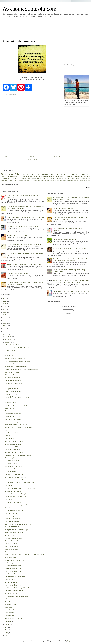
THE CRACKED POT (11, 386)
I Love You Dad (9, 356)
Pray (78, 181)
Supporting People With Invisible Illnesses (18, 455)
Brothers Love (13, 181)
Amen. (7, 430)
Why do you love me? (11, 582)
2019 (5, 318)
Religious (87, 177)
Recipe (81, 181)
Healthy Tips (53, 181)
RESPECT (8, 508)
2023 (5, 307)
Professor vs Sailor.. (11, 364)
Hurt (21, 179)
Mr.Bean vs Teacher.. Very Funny (15, 510)
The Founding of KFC (11, 447)
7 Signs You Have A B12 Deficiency (18, 235)
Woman (41, 177)
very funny (8, 602)
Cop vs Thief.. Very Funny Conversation (17, 397)
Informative (59, 177)
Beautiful (47, 174)
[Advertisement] (28, 28)
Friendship (4, 179)
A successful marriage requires (14, 422)
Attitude (36, 177)
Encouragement (84, 174)
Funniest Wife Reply (11, 544)
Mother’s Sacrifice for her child (14, 474)
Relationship (73, 174)
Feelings (33, 179)
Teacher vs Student (11, 593)
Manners (19, 181)
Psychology (16, 179)
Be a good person (10, 472)
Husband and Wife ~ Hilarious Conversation (18, 427)
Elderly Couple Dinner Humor (14, 591)
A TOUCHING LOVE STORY (14, 491)
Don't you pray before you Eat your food (17, 361)
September (9, 622)
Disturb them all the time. (12, 433)
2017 (5, 323)
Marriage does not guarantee (14, 383)
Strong (46, 177)
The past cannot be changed (14, 480)
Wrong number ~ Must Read (14, 618)
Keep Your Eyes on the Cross (14, 345)
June (7, 630)
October (8, 342)
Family (53, 177)
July (6, 627)
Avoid (77, 179)
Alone (76, 177)
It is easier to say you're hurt (13, 568)
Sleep (30, 181)
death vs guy (9, 436)
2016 (5, 326)
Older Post (57, 156)
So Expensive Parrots (11, 389)
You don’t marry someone (13, 566)
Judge (61, 181)
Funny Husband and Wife (13, 571)
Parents (88, 179)
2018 (5, 320)
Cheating (41, 181)
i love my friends (10, 411)
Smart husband (9, 400)
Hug (58, 181)
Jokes (57, 174)
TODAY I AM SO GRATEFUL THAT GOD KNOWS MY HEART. (24, 555)
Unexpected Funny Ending (13, 502)
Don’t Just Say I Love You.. (13, 538)
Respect (25, 179)
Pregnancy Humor (10, 403)
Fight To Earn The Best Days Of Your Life (18, 588)
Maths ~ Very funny (11, 458)
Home (32, 156)
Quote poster (12, 97)
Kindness (71, 177)
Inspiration (64, 174)
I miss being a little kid (12, 353)
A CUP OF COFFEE (11, 463)
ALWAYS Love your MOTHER (14, 519)
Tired (71, 179)
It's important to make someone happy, (17, 530)
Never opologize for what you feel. (15, 477)
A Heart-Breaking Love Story (14, 444)
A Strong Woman (10, 580)
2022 (5, 309)
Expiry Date (8, 607)
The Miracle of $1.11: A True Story (15, 497)
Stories (40, 174)
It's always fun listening (12, 461)
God (32, 177)
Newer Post (7, 156)
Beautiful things (9, 516)
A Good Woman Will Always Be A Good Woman (20, 488)
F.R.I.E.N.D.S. (9, 499)
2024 (5, 304)
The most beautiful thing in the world (16, 405)
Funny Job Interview (11, 513)
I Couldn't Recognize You (13, 378)
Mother (28, 177)
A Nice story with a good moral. (14, 469)
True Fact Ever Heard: (12, 546)
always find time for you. (12, 372)
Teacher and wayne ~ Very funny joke (16, 425)
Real (63, 179)
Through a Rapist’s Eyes (12, 416)
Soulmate (49, 179)
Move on (23, 181)
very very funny (9, 535)
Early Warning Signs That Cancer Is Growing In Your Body (25, 217)
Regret (3, 181)
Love (52, 174)
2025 (5, 301)
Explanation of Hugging (12, 549)
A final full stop (9, 613)
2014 (5, 331)
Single (7, 181)
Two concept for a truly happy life (15, 358)
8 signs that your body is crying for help (19, 273)
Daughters (82, 179)
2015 (5, 329)
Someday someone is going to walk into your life (20, 505)
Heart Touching (57, 179)
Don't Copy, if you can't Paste (14, 452)
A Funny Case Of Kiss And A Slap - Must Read (19, 483)
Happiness (5, 176)
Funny (23, 177)
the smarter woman (11, 439)
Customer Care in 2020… (13, 541)
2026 (5, 298)
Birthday (67, 179)
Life (50, 177)
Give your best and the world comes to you (18, 524)
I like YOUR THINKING (12, 527)
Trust (29, 179)
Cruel (45, 181)
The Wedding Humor (11, 563)
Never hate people (10, 557)
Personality (43, 179)
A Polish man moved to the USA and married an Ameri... (22, 369)
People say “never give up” (13, 380)
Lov (67, 181)
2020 (5, 315)
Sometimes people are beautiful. (15, 577)
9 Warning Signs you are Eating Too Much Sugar (22, 226)
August (7, 624)
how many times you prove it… (14, 441)
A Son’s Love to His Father (13, 392)
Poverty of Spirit (10, 350)
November (8, 339)
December (8, 337)
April (7, 635)
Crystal (48, 181)
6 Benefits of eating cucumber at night (65, 239)
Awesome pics (15, 176)
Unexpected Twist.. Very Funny (14, 533)
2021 (5, 312)
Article (18, 174)
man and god (9, 486)
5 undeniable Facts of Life (13, 414)
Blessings (36, 181)
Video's (88, 181)
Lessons (81, 177)
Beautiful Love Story (11, 574)
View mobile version (32, 159)
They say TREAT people (12, 394)
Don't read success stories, (13, 466)
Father (7, 599)
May (7, 633)
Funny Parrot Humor (11, 610)
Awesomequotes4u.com (29, 9)
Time (84, 181)
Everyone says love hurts (13, 450)
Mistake (74, 181)
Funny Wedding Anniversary (14, 521)
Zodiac (65, 177)
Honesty (10, 179)
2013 (5, 334)
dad (74, 179)
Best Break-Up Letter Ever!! (13, 419)
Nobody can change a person (14, 375)
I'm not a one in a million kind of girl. (16, 367)
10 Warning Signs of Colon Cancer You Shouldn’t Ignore (25, 264)
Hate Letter (8, 552)
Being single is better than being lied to (17, 494)
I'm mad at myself (10, 604)
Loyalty (70, 181)
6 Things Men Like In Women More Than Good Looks (24, 244)
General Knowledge (29, 174)
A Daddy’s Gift (9, 408)
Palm (27, 181)
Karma (64, 181)
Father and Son (10, 615)
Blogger (70, 641)
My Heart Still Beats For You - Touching (17, 347)
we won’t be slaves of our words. (15, 560)
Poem (38, 179)
